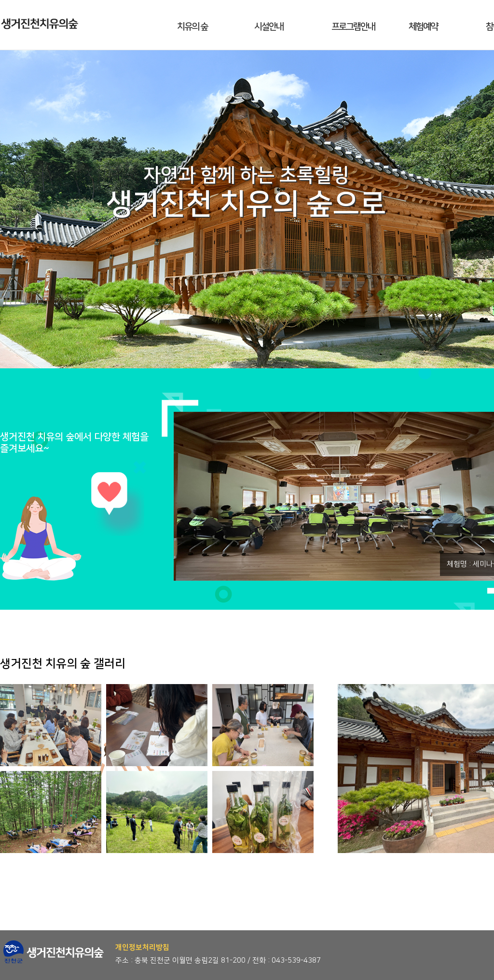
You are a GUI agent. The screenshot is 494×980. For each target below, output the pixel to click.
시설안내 (269, 27)
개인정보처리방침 (142, 947)
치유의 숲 (192, 27)
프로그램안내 (353, 27)
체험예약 (423, 27)
